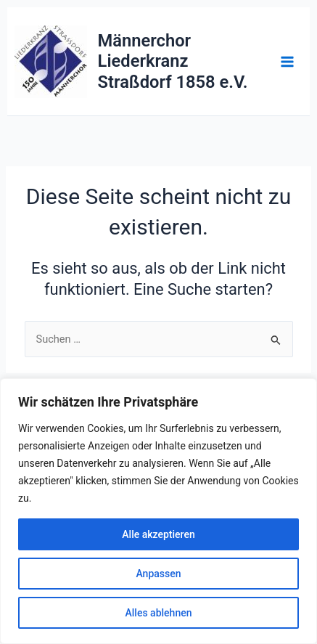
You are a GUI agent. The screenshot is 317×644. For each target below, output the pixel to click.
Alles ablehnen (159, 613)
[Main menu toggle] (287, 62)
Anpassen (158, 574)
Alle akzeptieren (158, 534)
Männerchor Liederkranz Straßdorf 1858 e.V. (173, 61)
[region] (158, 511)
